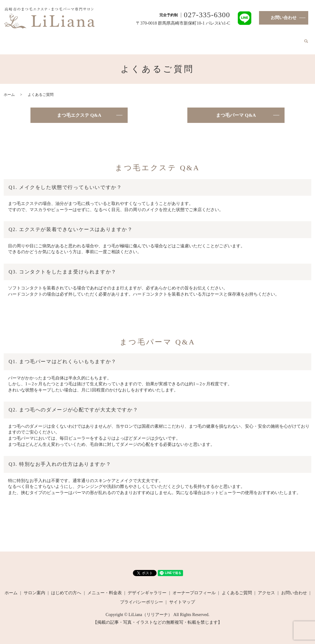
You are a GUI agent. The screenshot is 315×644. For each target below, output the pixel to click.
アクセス (273, 39)
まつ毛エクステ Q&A (79, 110)
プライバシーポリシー (142, 597)
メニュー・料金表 (118, 39)
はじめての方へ (82, 39)
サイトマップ (182, 597)
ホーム (30, 39)
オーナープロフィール (205, 39)
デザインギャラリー (159, 39)
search (289, 39)
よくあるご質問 (245, 39)
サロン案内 (52, 39)
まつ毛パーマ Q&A (236, 110)
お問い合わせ (284, 18)
